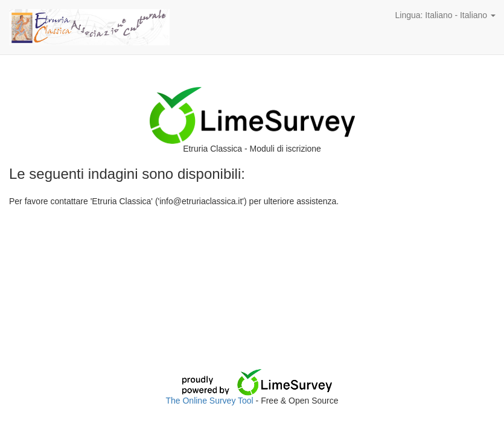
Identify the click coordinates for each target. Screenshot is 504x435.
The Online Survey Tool (210, 401)
